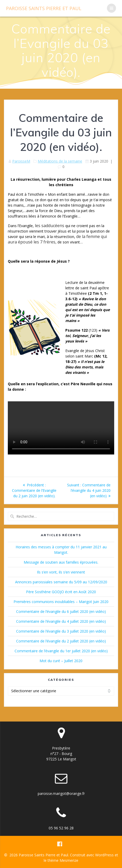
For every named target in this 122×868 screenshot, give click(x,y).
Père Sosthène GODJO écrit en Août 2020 (61, 592)
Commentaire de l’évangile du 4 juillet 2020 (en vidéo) (61, 621)
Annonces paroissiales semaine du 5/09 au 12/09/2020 (61, 582)
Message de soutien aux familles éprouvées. (61, 562)
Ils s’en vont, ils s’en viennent (61, 572)
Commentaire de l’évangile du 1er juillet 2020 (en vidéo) (61, 651)
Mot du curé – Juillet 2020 (61, 661)
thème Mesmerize (63, 860)
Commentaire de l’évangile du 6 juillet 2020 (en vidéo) (61, 611)
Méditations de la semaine (60, 161)
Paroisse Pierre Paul (44, 8)
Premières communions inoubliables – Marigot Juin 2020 (61, 602)
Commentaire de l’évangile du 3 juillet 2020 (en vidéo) (61, 631)
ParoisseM (21, 161)
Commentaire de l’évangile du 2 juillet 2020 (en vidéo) (61, 641)
